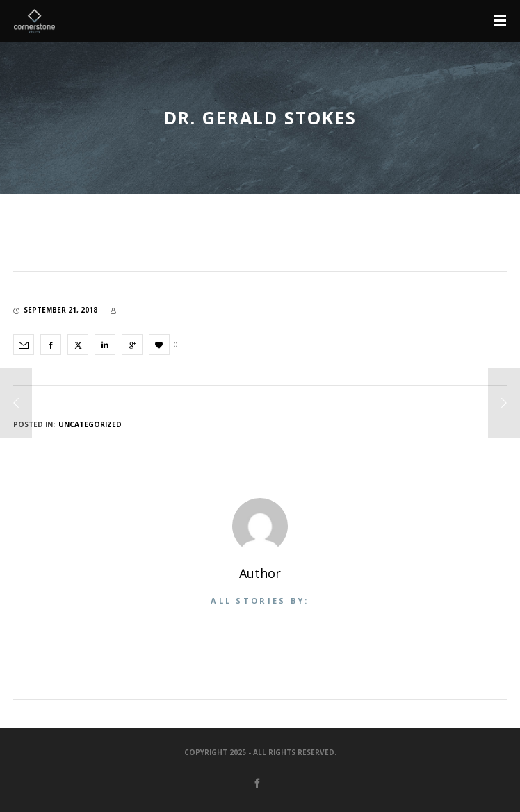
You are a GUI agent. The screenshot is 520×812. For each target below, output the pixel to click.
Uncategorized (90, 424)
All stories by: (260, 600)
